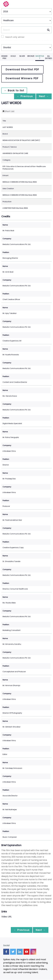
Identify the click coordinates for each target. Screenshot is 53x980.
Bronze (31, 56)
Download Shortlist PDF (22, 69)
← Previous (23, 96)
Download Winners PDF (22, 78)
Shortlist (40, 57)
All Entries (49, 57)
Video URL (6, 917)
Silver (22, 56)
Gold (13, 56)
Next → (43, 96)
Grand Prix (4, 57)
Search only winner (15, 37)
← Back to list (15, 90)
